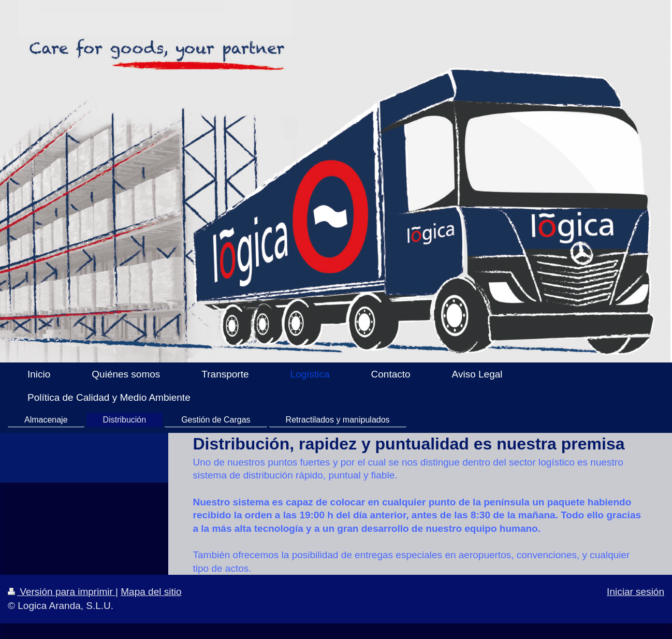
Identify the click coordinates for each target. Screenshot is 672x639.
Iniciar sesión (636, 592)
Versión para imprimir (62, 592)
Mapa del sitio (151, 592)
